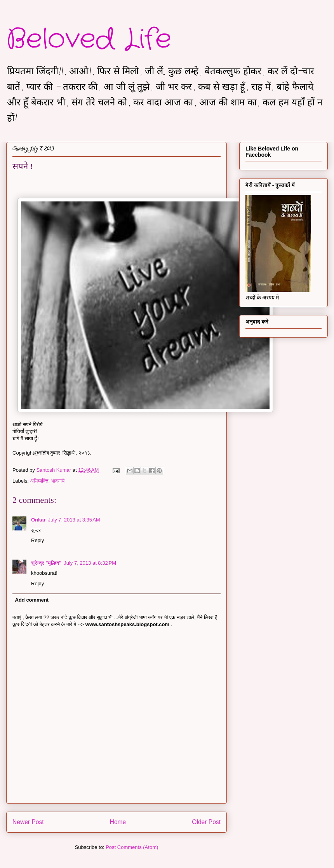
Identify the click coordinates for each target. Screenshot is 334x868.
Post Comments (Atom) (132, 847)
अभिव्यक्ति (39, 481)
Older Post (206, 822)
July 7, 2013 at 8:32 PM (90, 563)
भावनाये (58, 481)
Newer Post (28, 822)
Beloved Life (89, 40)
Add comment (32, 600)
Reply (37, 540)
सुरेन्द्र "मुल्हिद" (46, 563)
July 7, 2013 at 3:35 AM (74, 520)
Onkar (38, 520)
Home (118, 822)
